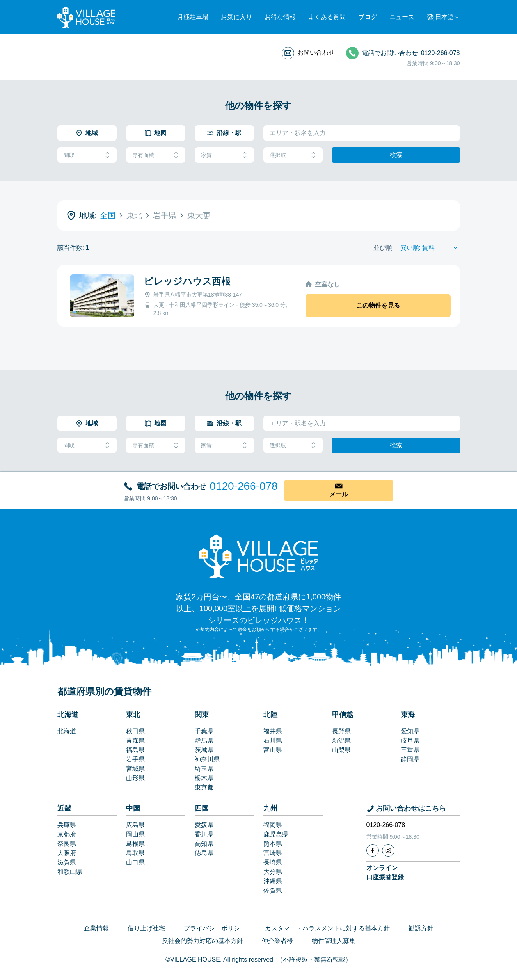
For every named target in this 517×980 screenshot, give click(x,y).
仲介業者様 (277, 941)
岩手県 (135, 759)
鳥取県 (135, 853)
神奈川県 (207, 759)
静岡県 (410, 759)
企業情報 (96, 928)
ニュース (402, 17)
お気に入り (236, 17)
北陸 (270, 715)
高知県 (204, 844)
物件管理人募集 (334, 941)
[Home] (259, 556)
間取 (87, 155)
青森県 (135, 741)
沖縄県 (273, 881)
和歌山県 (70, 872)
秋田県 (135, 731)
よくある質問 (327, 17)
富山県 (273, 750)
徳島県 (204, 853)
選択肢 (293, 155)
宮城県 (135, 769)
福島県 (135, 750)
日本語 (444, 17)
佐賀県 (273, 890)
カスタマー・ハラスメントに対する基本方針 (327, 928)
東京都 (204, 787)
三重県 (410, 750)
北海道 (68, 715)
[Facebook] (373, 850)
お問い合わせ (316, 52)
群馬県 (204, 741)
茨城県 (204, 750)
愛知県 (410, 731)
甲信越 (343, 715)
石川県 (273, 741)
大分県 (273, 872)
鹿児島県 (276, 834)
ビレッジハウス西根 (187, 281)
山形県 (135, 778)
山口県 (135, 862)
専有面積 (156, 155)
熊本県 (273, 844)
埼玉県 (204, 769)
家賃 (224, 155)
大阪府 (67, 853)
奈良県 (67, 844)
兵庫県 (67, 825)
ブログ (368, 17)
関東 (202, 715)
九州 (270, 808)
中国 (133, 808)
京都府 (67, 834)
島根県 (135, 844)
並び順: (384, 248)
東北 (133, 715)
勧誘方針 (421, 928)
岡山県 (135, 834)
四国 (202, 808)
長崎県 (273, 862)
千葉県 (204, 731)
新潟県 (341, 741)
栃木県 (204, 778)
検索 (396, 155)
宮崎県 (273, 853)
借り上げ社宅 (146, 928)
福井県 (273, 731)
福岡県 (273, 825)
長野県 (341, 731)
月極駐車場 (193, 17)
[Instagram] (388, 850)
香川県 (204, 834)
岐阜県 (410, 741)
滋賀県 (67, 862)
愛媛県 (204, 825)
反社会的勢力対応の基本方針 (203, 941)
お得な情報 (280, 17)
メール (339, 494)
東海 (408, 715)
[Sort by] (430, 248)
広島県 (135, 825)
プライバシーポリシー (215, 928)
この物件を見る (378, 305)
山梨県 (341, 750)
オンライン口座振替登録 (385, 872)
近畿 (64, 808)
